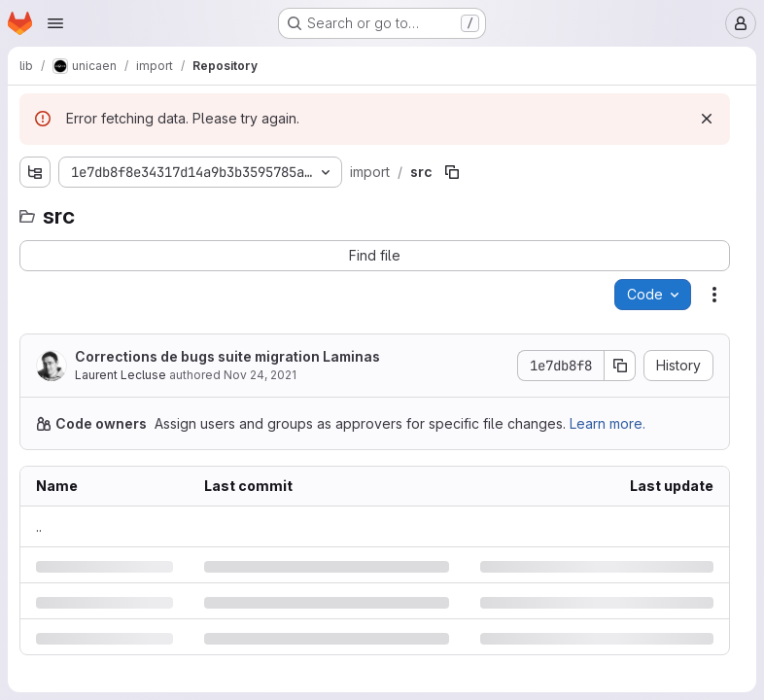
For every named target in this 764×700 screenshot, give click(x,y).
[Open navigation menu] (55, 23)
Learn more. (608, 423)
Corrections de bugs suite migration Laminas (227, 356)
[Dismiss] (707, 119)
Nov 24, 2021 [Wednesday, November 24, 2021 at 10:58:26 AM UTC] (260, 375)
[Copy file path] (452, 172)
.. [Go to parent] (39, 526)
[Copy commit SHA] (620, 366)
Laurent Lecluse (121, 375)
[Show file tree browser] (35, 172)
